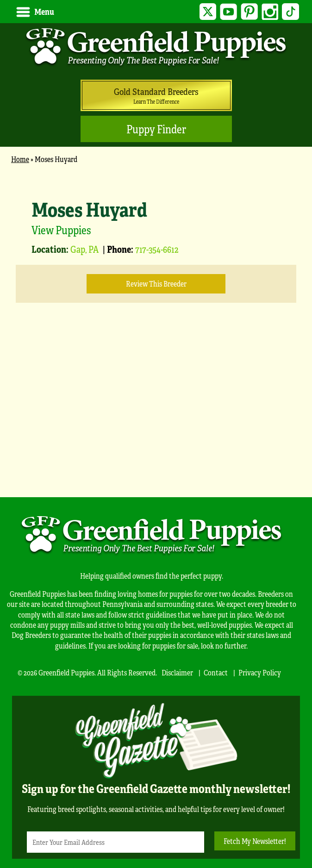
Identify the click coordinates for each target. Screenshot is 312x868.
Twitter (208, 12)
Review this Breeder (156, 284)
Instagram (270, 12)
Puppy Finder (156, 129)
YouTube (228, 12)
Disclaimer (177, 672)
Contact (216, 672)
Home (20, 159)
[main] (156, 326)
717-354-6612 (157, 249)
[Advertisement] (156, 414)
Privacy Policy (260, 672)
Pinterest (249, 12)
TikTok (290, 12)
